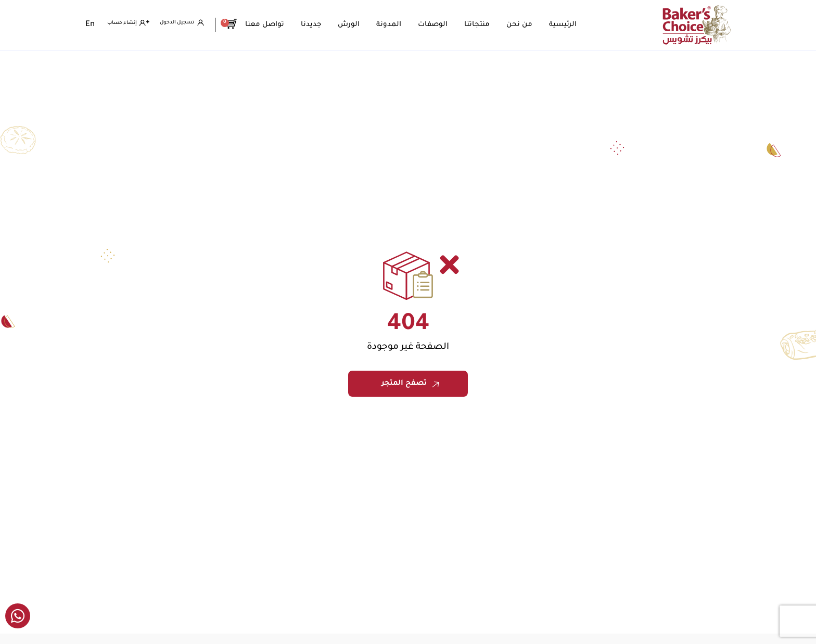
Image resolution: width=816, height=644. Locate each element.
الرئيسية (578, 25)
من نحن (535, 25)
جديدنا (327, 25)
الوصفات (448, 25)
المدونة (404, 25)
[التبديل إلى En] (90, 25)
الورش (364, 25)
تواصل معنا (280, 25)
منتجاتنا (493, 25)
